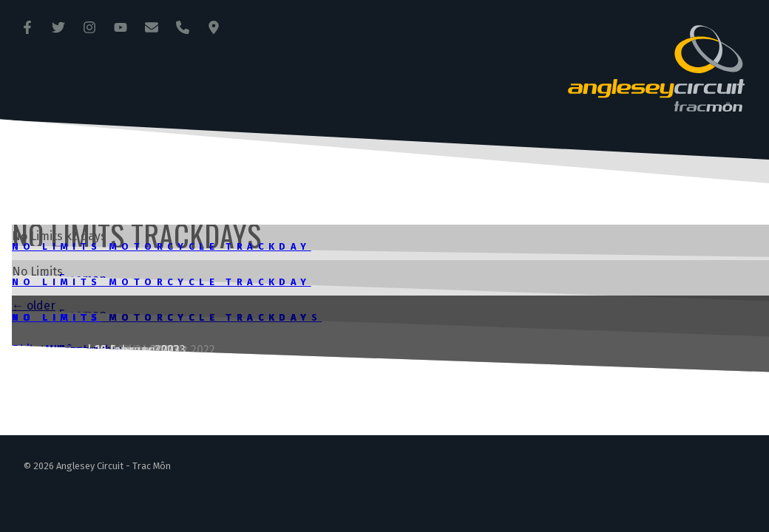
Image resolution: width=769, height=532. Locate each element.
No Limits (57, 317)
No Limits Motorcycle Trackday (162, 246)
